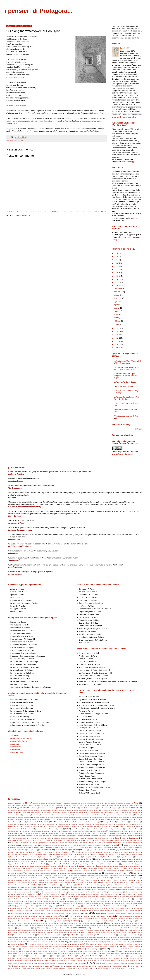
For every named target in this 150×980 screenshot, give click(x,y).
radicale (110, 923)
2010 (117, 344)
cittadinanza (112, 831)
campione (60, 826)
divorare (63, 847)
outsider (27, 904)
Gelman (70, 864)
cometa (88, 833)
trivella (78, 958)
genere (89, 864)
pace (46, 904)
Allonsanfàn (15, 735)
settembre (118, 298)
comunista (39, 836)
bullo (54, 824)
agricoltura (11, 806)
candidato (82, 826)
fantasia (20, 857)
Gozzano (38, 868)
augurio (124, 812)
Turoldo (140, 958)
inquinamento (31, 876)
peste (36, 911)
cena (138, 829)
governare (29, 868)
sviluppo (112, 951)
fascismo (54, 857)
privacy (81, 918)
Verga (104, 964)
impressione (38, 873)
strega (140, 949)
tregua (59, 958)
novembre (118, 292)
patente (101, 906)
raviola (65, 925)
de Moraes (63, 843)
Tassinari (78, 954)
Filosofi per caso (17, 747)
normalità (52, 899)
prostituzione (59, 921)
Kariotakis (61, 878)
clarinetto (133, 831)
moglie (17, 894)
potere (98, 916)
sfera (19, 942)
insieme (64, 876)
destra (10, 845)
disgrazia (21, 847)
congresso (112, 836)
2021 (117, 269)
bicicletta (124, 819)
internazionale (104, 876)
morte (117, 894)
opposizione (79, 901)
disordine (28, 847)
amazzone (139, 806)
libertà (35, 882)
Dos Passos (138, 847)
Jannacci (18, 878)
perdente (92, 908)
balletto (137, 815)
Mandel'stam (31, 887)
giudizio (66, 866)
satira (114, 935)
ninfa (12, 899)
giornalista (30, 866)
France (36, 861)
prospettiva (50, 921)
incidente (47, 873)
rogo (35, 932)
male (138, 885)
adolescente (90, 803)
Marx (95, 887)
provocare (93, 921)
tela (103, 954)
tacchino (49, 954)
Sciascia (11, 939)
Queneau (63, 923)
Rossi (55, 932)
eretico (118, 852)
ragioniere (18, 925)
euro (86, 854)
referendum (111, 925)
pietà (96, 911)
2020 (117, 273)
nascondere (56, 897)
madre (64, 885)
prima (57, 918)
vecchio (41, 964)
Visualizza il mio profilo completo (124, 117)
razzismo (79, 925)
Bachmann (100, 815)
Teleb (108, 954)
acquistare (67, 803)
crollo (54, 840)
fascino (47, 857)
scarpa (35, 937)
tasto (84, 954)
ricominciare (12, 930)
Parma (13, 906)
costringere (12, 840)
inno (140, 873)
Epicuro (77, 852)
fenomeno (130, 857)
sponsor (112, 947)
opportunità (69, 901)
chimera (56, 831)
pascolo (54, 906)
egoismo (92, 850)
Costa (117, 838)
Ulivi (34, 961)
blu (35, 822)
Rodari (28, 932)
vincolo (37, 966)
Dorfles (130, 847)
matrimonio (12, 890)
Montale (62, 894)
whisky (48, 968)
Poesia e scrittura (17, 752)
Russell (131, 932)
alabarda (61, 806)
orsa (132, 901)
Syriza (23, 954)
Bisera (23, 822)
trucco (90, 958)
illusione (129, 871)
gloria (106, 866)
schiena (122, 937)
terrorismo (40, 956)
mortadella (109, 894)
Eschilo (32, 854)
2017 (117, 282)
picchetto (84, 911)
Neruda (117, 897)
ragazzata (137, 923)
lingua (62, 882)
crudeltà (60, 840)
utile (101, 961)
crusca (67, 840)
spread (131, 947)
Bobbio (41, 822)
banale (43, 817)
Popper (40, 916)
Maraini (75, 887)
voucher (137, 966)
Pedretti (20, 908)
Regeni (140, 925)
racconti (100, 923)
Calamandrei (120, 824)
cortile (102, 838)
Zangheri (85, 968)
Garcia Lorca (36, 864)
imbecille (137, 871)
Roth (67, 932)
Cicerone (71, 831)
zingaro (113, 968)
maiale (115, 885)
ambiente (14, 808)
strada (112, 949)
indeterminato (71, 873)
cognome (35, 833)
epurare (92, 852)
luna (26, 885)
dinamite (90, 845)
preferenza (12, 918)
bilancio (137, 819)
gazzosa (51, 864)
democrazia (118, 843)
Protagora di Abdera (72, 921)
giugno (117, 308)
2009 (117, 348)
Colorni (63, 833)
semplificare (89, 939)
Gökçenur (137, 866)
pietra (102, 911)
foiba (106, 859)
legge (101, 880)
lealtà (89, 880)
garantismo (27, 864)
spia (83, 947)
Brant (113, 822)
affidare (113, 803)
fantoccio (35, 857)
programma (120, 918)
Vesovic (131, 964)
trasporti (45, 958)
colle (57, 833)
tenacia (10, 956)
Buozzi (60, 824)
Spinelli (96, 947)
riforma (46, 930)
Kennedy (95, 878)
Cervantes (32, 831)
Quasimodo (53, 923)
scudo (40, 939)
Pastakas (94, 906)
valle (10, 964)
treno (64, 958)
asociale (30, 812)
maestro (71, 885)
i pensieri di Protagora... (39, 11)
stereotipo (63, 949)
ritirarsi (104, 930)
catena (91, 829)
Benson (74, 819)
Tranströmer (37, 958)
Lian (30, 882)
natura (76, 897)
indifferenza (81, 873)
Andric (76, 808)
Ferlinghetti (138, 857)
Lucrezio (19, 885)
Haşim (41, 871)
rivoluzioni (12, 932)
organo (119, 901)
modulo (11, 894)
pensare (46, 908)
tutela (12, 961)
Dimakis (74, 845)
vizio (86, 966)
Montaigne (54, 894)
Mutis (38, 897)
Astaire (72, 812)
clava (140, 831)
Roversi (82, 932)
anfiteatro (83, 808)
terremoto (31, 956)
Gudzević (117, 868)
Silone (125, 942)
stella (56, 949)
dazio (122, 840)
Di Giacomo (25, 845)
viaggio (137, 964)
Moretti (96, 894)
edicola (57, 850)
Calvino (17, 826)
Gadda (124, 861)
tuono (104, 958)
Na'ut (43, 897)
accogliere (51, 803)
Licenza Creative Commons (122, 454)
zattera (100, 968)
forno (10, 861)
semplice (80, 939)
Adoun (106, 803)
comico (94, 833)
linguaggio (69, 882)
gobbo (117, 866)
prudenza (101, 921)
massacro (120, 887)
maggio (117, 311)
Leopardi (124, 880)
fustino (104, 861)
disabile (126, 845)
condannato (71, 836)
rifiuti (34, 930)
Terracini (23, 956)
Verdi (97, 964)
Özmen (40, 904)
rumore (124, 932)
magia (101, 885)
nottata (67, 899)
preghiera (20, 918)
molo (23, 894)
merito (27, 892)
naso (63, 897)
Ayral (70, 815)
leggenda (109, 880)
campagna (42, 826)
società (82, 944)
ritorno (110, 930)
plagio (61, 914)
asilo (24, 812)
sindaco (13, 944)
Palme (87, 904)
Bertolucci (101, 819)
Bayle (133, 817)
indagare (55, 873)
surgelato (97, 951)
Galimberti (139, 861)
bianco (109, 819)
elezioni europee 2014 (127, 850)
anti (121, 808)
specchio (44, 947)
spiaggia (89, 947)
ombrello (31, 901)
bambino (28, 817)
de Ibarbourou (25, 843)
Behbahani (20, 819)
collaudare (50, 833)
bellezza (35, 819)
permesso (120, 908)
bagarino (108, 815)
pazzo (129, 906)
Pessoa (28, 911)
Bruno (17, 824)
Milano (95, 892)
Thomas (72, 956)
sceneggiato (83, 937)
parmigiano (21, 906)
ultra (39, 961)
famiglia (139, 854)
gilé (11, 866)
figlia (77, 859)
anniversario (92, 808)
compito (129, 833)
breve (132, 822)
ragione (11, 925)
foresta (138, 859)
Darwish (110, 840)
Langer (33, 880)
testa (66, 956)
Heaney (54, 871)
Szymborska (32, 954)
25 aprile (11, 803)
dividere (56, 847)
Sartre (108, 935)
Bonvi (76, 822)
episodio (85, 852)
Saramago (93, 935)
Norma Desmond (41, 899)
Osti (21, 904)
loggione (121, 882)
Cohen (43, 833)
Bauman (127, 817)
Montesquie (72, 894)
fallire (128, 854)
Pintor (131, 911)
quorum (71, 923)
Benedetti (49, 819)
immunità (11, 873)
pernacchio (129, 908)
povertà (112, 916)
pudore (115, 921)
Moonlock (81, 894)
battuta (114, 817)
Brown (138, 822)
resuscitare (103, 928)
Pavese (122, 906)
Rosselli (48, 932)
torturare (123, 956)
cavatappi (111, 829)
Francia (43, 861)
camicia (34, 826)
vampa (22, 964)
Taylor (90, 954)
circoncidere (97, 831)
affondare (128, 803)
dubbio (12, 850)
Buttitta (97, 824)
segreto (67, 939)
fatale (65, 857)
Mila (89, 892)
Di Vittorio (34, 845)
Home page (57, 211)
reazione (86, 925)
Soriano (17, 947)
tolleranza (95, 956)
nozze (88, 899)
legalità (95, 880)
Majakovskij (124, 885)
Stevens (82, 949)
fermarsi (13, 859)
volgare (92, 966)
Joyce (48, 878)
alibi (86, 806)
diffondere (49, 845)
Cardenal (25, 829)
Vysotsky (18, 968)
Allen (98, 806)
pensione (63, 908)
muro (12, 897)
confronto (94, 836)
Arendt (76, 810)
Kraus (109, 878)
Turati (109, 958)
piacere (56, 911)
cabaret (103, 824)
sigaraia (107, 942)
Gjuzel (100, 866)
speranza (70, 947)
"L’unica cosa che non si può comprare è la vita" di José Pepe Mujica (126, 376)
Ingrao (134, 873)
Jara (24, 878)
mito (138, 892)
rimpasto (60, 930)
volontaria (100, 966)
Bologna (49, 822)
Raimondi (26, 925)
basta (93, 817)
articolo (125, 810)
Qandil (19, 923)
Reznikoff (126, 928)
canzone (104, 826)
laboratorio (11, 880)
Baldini (122, 815)
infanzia (98, 873)
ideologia (95, 871)
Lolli (127, 882)
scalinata (11, 937)
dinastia (98, 845)
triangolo (71, 958)
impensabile (29, 873)
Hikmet (68, 871)
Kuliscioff (116, 878)
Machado (57, 885)
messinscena (48, 892)
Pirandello (28, 914)
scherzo (108, 937)
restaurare (94, 928)
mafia (78, 885)
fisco (97, 859)
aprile (116, 315)
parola (28, 906)
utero (96, 961)
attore (112, 812)
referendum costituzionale (126, 925)
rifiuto (39, 930)
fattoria (72, 857)
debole (77, 843)
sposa (124, 947)
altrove (124, 806)
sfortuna (53, 942)
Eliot (21, 852)
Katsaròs (70, 878)
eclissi (35, 850)
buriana (66, 824)
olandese (18, 901)
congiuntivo (103, 836)
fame (133, 854)
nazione (110, 897)
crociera (47, 840)
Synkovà (17, 954)
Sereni (124, 939)
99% (27, 803)
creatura (27, 840)
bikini (131, 819)
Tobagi (79, 956)
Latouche (55, 880)
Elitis (26, 852)
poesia (75, 914)
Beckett (139, 817)
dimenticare (82, 845)
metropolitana (73, 892)
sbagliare (121, 935)
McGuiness (57, 890)
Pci (134, 906)
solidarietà (119, 944)
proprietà (22, 921)
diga (55, 845)
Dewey (17, 845)
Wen (43, 968)
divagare (49, 847)
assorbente (56, 812)
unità (66, 961)
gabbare (117, 861)
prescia (27, 918)
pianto (71, 911)
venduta (69, 964)
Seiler (74, 939)
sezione (13, 942)
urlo (91, 961)
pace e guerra (55, 904)
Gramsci (62, 868)
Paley (74, 904)
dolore (84, 847)
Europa (92, 854)
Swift (138, 951)
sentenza (116, 939)
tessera (48, 956)
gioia (23, 866)
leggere (116, 880)
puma (133, 921)
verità (109, 964)
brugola (11, 824)
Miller (105, 892)
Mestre (56, 892)
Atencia (87, 812)
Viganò (16, 966)
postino (85, 916)
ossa (16, 904)
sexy (140, 939)
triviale (84, 958)
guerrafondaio (19, 871)
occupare (137, 899)
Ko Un (102, 878)
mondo (37, 894)
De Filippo (138, 840)
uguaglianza (27, 961)
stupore (40, 951)
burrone (73, 824)
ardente (69, 810)
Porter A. (72, 916)
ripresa (74, 930)
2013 (117, 335)
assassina (38, 812)
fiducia (72, 859)
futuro (110, 861)
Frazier (50, 861)
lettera (138, 880)
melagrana (102, 890)
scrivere (33, 939)
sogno (112, 944)
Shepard (79, 942)
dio (103, 845)
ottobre (117, 295)
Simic (131, 942)
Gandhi (19, 864)
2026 (117, 253)
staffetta (24, 949)
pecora (140, 906)
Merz (40, 892)
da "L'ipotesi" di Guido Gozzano (126, 382)
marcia (82, 887)
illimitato (122, 871)
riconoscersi (21, 930)
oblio (126, 899)
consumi (139, 836)
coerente (28, 833)
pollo (124, 914)
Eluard (32, 852)
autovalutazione (46, 815)
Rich (138, 928)
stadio (17, 949)
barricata (79, 817)
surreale (104, 951)
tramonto (19, 958)
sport (118, 947)
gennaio (117, 324)
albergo (68, 806)
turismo (133, 958)
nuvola (112, 899)
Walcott (25, 968)
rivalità (129, 930)
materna (137, 887)
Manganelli (58, 887)
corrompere (81, 838)
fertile (28, 859)
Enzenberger (66, 852)
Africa (136, 803)
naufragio (91, 897)
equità (99, 852)
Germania (105, 864)
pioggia (138, 911)
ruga (103, 932)
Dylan (22, 140)
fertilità (34, 859)
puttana (13, 923)
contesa (13, 838)
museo (25, 897)
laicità (19, 880)
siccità (86, 942)
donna (115, 847)
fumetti (80, 861)
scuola (46, 939)
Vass (34, 964)
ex (107, 854)
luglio (116, 305)
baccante (91, 815)
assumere (64, 812)
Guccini (109, 868)
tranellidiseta (15, 750)
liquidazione (79, 882)
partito (40, 906)
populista (47, 916)
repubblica (51, 928)
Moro (102, 894)
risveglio (97, 930)
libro (42, 882)
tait (65, 954)
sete (130, 939)
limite (56, 882)
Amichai (34, 808)
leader (82, 880)
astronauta (80, 812)
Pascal (47, 906)
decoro (92, 843)
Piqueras (11, 914)
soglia (106, 944)
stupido (33, 951)
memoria (112, 889)
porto (79, 916)
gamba (12, 864)
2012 (117, 338)
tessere (55, 956)
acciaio (43, 803)
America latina (24, 808)
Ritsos (122, 930)
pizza (55, 914)
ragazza (129, 923)
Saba (10, 935)
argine (89, 810)
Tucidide (97, 958)
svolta (121, 951)
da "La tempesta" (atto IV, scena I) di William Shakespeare (128, 362)
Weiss (37, 968)
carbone (18, 829)
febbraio (117, 321)
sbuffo (138, 935)
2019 (117, 276)
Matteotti (20, 890)
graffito (55, 868)
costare (124, 838)
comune (21, 836)
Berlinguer (82, 819)
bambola (36, 817)
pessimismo (20, 911)
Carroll (46, 829)
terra (17, 956)
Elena (106, 850)
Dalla (97, 840)
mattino (27, 890)
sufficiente (63, 951)
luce (132, 882)
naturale (84, 897)
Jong (42, 878)
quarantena (44, 923)
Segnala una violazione (123, 435)
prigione (51, 918)
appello (31, 810)
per (77, 908)
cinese (89, 831)
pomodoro (11, 916)
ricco (133, 928)
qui (132, 218)
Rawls (72, 925)
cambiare (27, 826)
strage (118, 949)
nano (49, 897)
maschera (102, 887)
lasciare (47, 880)
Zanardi (78, 968)
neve (123, 897)
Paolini (122, 904)
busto (84, 824)
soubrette (24, 947)
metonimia (64, 892)
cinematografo (80, 831)
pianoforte (64, 911)
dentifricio (129, 843)
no (22, 899)
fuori (98, 861)
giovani (37, 866)
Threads (128, 237)
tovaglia (131, 956)
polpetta (130, 914)
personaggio (138, 908)
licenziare (49, 882)
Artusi (138, 810)
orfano (112, 901)
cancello (74, 826)
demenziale (107, 843)
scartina (42, 937)
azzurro (84, 815)
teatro (96, 953)
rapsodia (58, 925)
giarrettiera (132, 864)
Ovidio (34, 904)
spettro (77, 947)
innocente (13, 876)
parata (128, 904)
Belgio (28, 819)
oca (131, 899)
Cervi (40, 831)
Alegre (81, 806)
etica (72, 854)
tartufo (71, 954)
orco (107, 901)
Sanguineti (69, 935)
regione (13, 928)
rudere (98, 932)
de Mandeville (44, 843)
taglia (55, 954)
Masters (129, 887)
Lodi (114, 882)
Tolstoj (103, 956)
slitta (51, 944)
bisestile (30, 822)
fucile (74, 861)
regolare (20, 928)
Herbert (61, 871)
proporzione (14, 921)
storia (104, 949)
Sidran (100, 942)
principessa (73, 918)
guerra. (10, 871)
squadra (137, 947)
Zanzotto (93, 968)
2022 (117, 266)
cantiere (97, 826)
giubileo (52, 866)
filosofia (88, 859)
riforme (52, 930)
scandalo (19, 937)
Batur (120, 817)
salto (33, 935)
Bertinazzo (93, 819)
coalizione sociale (16, 833)
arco (54, 810)
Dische (140, 845)
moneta (46, 894)
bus (79, 824)
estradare (56, 854)
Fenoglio (122, 857)
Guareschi (101, 868)
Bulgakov (47, 824)
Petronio (49, 911)
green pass (93, 868)
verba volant (81, 963)
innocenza (22, 876)
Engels (57, 852)
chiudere (63, 831)
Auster (10, 815)
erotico (138, 852)
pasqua (70, 906)
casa (74, 829)
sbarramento (130, 935)
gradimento (47, 868)
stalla (30, 949)
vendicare (61, 964)
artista (132, 810)
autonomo (18, 815)
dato (117, 840)
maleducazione (13, 887)
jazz (29, 878)
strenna (13, 951)
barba (65, 817)
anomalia (106, 808)
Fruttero (68, 861)
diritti (117, 845)
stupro (46, 951)
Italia (134, 875)
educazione (74, 850)
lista (86, 882)
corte (96, 838)
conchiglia (55, 836)
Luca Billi (126, 48)
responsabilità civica (80, 928)
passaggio (78, 906)
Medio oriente (76, 889)
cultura (82, 840)
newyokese (138, 897)
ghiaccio (124, 864)
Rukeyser (117, 932)
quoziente (79, 923)
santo (85, 935)
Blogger (85, 974)
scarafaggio (27, 937)
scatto (55, 937)
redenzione (101, 925)
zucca (124, 968)
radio (122, 923)
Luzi (42, 885)
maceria (49, 885)
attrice (118, 812)
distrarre (36, 847)
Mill (100, 892)
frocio (61, 861)
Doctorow (71, 847)
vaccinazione (116, 961)
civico (120, 831)
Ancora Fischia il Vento (19, 741)
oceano (11, 901)
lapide (40, 880)
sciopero (18, 939)
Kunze (123, 878)
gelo (76, 864)
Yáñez (62, 968)
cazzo (133, 829)
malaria (132, 885)
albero (74, 806)
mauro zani (15, 744)
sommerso (137, 944)
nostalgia (60, 899)
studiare (19, 951)
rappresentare (49, 925)
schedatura (92, 937)
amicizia (42, 808)
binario (10, 822)
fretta (56, 861)
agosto (117, 302)
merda (12, 892)
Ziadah (106, 968)
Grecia (84, 868)
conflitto (87, 836)
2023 (117, 263)
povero (104, 916)
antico (127, 808)
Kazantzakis (87, 878)
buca (36, 824)
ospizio (10, 904)
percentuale (84, 908)
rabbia (86, 923)
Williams (55, 968)
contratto (31, 838)
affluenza (120, 803)
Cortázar (89, 838)
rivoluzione (137, 930)
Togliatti (86, 956)
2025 (117, 257)
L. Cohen (131, 878)
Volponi (107, 966)
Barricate (87, 817)
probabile (88, 918)
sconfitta (26, 939)
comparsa (112, 833)
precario (127, 916)
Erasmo (106, 852)
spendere (62, 947)
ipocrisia (127, 876)
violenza (49, 966)
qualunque (27, 923)
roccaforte (21, 932)
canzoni (17, 140)
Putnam (139, 921)
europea (101, 854)
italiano (10, 878)
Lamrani (26, 880)
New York (130, 897)
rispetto (90, 930)
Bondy (64, 822)
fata (60, 857)
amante (131, 806)
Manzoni (67, 887)
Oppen (52, 901)
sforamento (45, 942)
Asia (17, 812)
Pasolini (61, 906)
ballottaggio (12, 817)
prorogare (30, 921)
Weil (32, 968)
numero (100, 899)
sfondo (37, 942)
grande (72, 868)
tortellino (116, 956)
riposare (67, 930)
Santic (79, 935)
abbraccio (35, 803)
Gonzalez (11, 868)
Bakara (116, 815)
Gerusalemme (115, 864)
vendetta (53, 964)
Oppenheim (60, 901)
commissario (103, 833)
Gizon (93, 866)
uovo (86, 961)
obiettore (119, 899)
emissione (49, 852)
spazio (37, 947)
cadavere (111, 824)
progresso (129, 918)
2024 (117, 260)
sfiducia (30, 942)
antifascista (12, 810)
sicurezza (93, 942)
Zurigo (130, 968)
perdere (100, 908)
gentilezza (97, 864)
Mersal (34, 892)
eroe (132, 852)
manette (49, 887)
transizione (27, 958)
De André (129, 840)
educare (65, 850)
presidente (43, 918)
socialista (75, 944)
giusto (87, 866)
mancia (22, 887)
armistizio (118, 810)
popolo (33, 916)
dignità (61, 845)
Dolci (78, 847)
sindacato (139, 942)
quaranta (35, 923)
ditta (42, 847)
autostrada (35, 815)
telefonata (115, 954)
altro (119, 806)
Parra (34, 906)
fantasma (27, 857)
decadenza (84, 843)
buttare (90, 824)
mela (95, 890)
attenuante (104, 812)
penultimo (71, 908)
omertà (38, 901)
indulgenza (90, 873)
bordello (91, 822)
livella (102, 882)
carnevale (39, 829)
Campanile (51, 826)
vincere (30, 966)
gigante (140, 864)
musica (32, 897)
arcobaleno (61, 810)
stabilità (11, 949)
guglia (28, 871)
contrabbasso (22, 838)
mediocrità (88, 890)
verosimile (117, 964)
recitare (93, 925)
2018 (117, 279)
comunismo (30, 836)
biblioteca (116, 819)
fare (41, 857)
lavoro (74, 880)
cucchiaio (74, 840)
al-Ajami (37, 806)
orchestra (100, 901)
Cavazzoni (120, 829)
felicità (105, 857)
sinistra (21, 944)
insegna (40, 876)
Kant (54, 878)
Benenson (60, 819)
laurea (67, 880)
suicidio (70, 951)
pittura (43, 914)
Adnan (82, 803)
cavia (127, 829)
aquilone (38, 810)
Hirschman (77, 871)
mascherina (111, 887)
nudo (93, 899)
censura (11, 831)
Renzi (44, 928)
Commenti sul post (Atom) (23, 215)
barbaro (72, 817)
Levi (18, 882)
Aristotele (104, 810)
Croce (41, 840)
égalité (85, 850)
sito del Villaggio (130, 162)
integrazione (73, 876)
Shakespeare (62, 942)
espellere (39, 854)
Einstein (99, 850)
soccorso (57, 944)
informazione (124, 873)
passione (86, 906)
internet (114, 876)
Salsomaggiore (25, 935)
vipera (56, 966)
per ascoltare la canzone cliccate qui (16, 106)
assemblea (47, 812)
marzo (117, 318)
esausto (25, 854)
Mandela (40, 887)
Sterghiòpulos (73, 949)
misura (133, 892)
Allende (104, 806)
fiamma (65, 859)
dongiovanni (107, 847)
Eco (40, 850)
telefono (123, 954)
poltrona (137, 914)
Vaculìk (131, 961)
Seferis (60, 939)
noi (26, 899)
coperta (49, 838)
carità (32, 829)
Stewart (90, 949)
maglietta (108, 885)
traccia (138, 956)
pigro (126, 911)
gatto (44, 864)
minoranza (120, 892)
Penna (33, 908)
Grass (78, 868)
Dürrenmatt (21, 850)
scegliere (68, 937)
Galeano (131, 861)
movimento (132, 894)
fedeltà (99, 857)
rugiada (109, 932)
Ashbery (11, 812)
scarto (49, 937)
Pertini (12, 911)
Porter (62, 916)
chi (50, 831)
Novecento (80, 899)
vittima (74, 966)
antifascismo (135, 808)
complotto (137, 833)
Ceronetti (24, 831)
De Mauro (54, 843)
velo (47, 964)
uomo (80, 961)
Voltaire (125, 966)
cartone (61, 829)
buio (41, 824)
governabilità (20, 868)
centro (17, 831)
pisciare (37, 914)
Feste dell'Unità (49, 859)
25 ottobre (19, 803)
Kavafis (78, 878)
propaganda (138, 918)
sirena (45, 944)
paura (116, 906)
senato (102, 939)
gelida (64, 864)
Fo (101, 859)
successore (54, 951)
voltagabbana (116, 966)
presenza (35, 918)
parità (140, 904)
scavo (61, 937)
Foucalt (30, 861)
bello (41, 819)
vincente (23, 966)
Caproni (11, 829)
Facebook (136, 237)
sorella (10, 947)
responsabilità (66, 928)
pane (101, 904)
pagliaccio (67, 904)
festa (40, 859)
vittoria (81, 966)
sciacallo (137, 937)
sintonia (32, 944)
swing (10, 954)
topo (109, 956)
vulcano (11, 968)
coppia (56, 838)
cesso (45, 831)
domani (90, 847)
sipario (39, 944)
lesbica (131, 880)
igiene (107, 871)
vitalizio (68, 966)
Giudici (59, 866)
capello (121, 826)
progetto (112, 918)
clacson (126, 831)
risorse (81, 930)
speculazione (53, 947)
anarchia (69, 808)
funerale (86, 861)
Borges (98, 822)
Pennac (39, 908)
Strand (125, 949)
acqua (59, 803)
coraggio (63, 838)
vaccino (124, 961)
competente (121, 833)
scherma (101, 937)
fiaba (59, 859)
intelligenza (83, 876)
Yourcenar (70, 968)
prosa (38, 921)
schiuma (130, 937)
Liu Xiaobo (94, 882)
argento (83, 810)
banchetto (51, 817)
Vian (10, 966)
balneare (20, 817)
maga (85, 885)
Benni (67, 819)
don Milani (98, 847)
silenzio (119, 942)
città (104, 831)
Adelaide (75, 803)
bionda (17, 822)
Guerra (124, 868)
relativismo (28, 928)
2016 (117, 286)
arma (111, 810)
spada (31, 947)
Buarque (29, 824)
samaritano (53, 935)
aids (25, 806)
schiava (115, 937)
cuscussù (90, 840)
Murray (18, 897)
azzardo (77, 815)
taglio (61, 954)
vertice (124, 964)
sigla (113, 942)
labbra (138, 878)
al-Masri (45, 806)
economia (48, 850)
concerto (47, 836)
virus (62, 966)
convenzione (40, 838)
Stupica (26, 951)
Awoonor (63, 815)
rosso (61, 932)
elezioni (113, 850)
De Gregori (15, 843)
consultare (131, 836)
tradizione (11, 958)
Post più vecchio (100, 211)
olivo (25, 901)
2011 (117, 341)
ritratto (116, 930)
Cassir (85, 829)
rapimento (40, 925)
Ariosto (96, 810)
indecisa (62, 873)
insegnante (48, 876)
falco (118, 854)
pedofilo (13, 908)
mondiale (29, 894)
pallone (80, 904)
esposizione (47, 854)
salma (16, 935)
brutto (23, 824)
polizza (118, 914)
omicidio (45, 901)
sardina (102, 935)
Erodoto (125, 852)
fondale (124, 859)
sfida (24, 942)
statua (51, 949)
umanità (45, 961)
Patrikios (108, 906)
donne (122, 847)
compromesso (12, 836)
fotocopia (23, 861)
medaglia (66, 890)
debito (70, 843)
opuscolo (88, 901)
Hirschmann (86, 871)
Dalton (103, 840)
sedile (53, 939)
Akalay (31, 806)
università (73, 961)
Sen (96, 939)
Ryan (138, 932)
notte (73, 899)
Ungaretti (53, 961)
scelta (75, 937)
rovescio (91, 932)
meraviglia (131, 890)
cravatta (20, 840)
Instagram (116, 240)
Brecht (126, 822)
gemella (82, 864)
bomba (58, 822)
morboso (89, 894)
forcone (131, 859)
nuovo (106, 899)
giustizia (79, 866)
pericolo (112, 908)
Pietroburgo (110, 911)
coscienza (109, 838)
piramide (20, 914)
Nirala (17, 899)
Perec (106, 908)
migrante (83, 892)
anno (100, 808)
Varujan (28, 964)
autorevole (26, 815)
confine (80, 836)
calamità (128, 824)
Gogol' (130, 866)
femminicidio (113, 857)
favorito (85, 857)
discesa (133, 845)
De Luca (35, 843)
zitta (118, 968)
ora (94, 901)
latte (62, 880)
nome (31, 899)
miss (127, 892)
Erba (112, 852)
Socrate (91, 944)
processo (96, 918)
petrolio (42, 911)
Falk (123, 854)
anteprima (115, 808)
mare (89, 887)
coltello (75, 833)
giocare (17, 866)
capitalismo (129, 826)
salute (39, 935)
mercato (139, 890)
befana (12, 819)
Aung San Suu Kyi (134, 812)
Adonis (99, 803)
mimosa (112, 892)
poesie (84, 913)
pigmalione (119, 911)
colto (81, 833)
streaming (133, 949)
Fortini (16, 861)
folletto (112, 859)
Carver (68, 829)
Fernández (21, 859)
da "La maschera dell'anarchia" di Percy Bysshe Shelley (126, 398)
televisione (130, 954)
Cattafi (98, 829)
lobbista (108, 882)
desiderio (137, 843)
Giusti (72, 866)
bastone (100, 817)
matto (33, 890)
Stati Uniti (43, 949)
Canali (67, 826)
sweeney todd (129, 951)
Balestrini (130, 815)
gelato (57, 864)
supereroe (78, 951)
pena (27, 908)
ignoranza (114, 871)
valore (15, 964)
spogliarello (104, 947)
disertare (13, 847)
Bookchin (83, 822)
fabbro (112, 854)
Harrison (34, 871)
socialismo (66, 944)
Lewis (24, 882)
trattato (52, 958)
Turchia (125, 958)
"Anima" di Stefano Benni (123, 386)
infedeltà (107, 873)
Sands (61, 935)
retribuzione (117, 928)
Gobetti (123, 866)
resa (58, 928)
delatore (99, 843)
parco (134, 904)
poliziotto (110, 914)
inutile (120, 876)
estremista (64, 854)
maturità (40, 890)
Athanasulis (95, 812)
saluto (46, 935)
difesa (42, 845)
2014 (117, 331)
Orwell (138, 901)
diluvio (67, 845)
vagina (138, 961)
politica (99, 913)
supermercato (87, 951)
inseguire (57, 876)
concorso (63, 836)
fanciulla (13, 857)
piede (91, 911)
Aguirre (19, 806)
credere (34, 840)
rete (110, 928)
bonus (71, 822)
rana (33, 925)
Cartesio (53, 829)
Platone (68, 914)
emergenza (40, 852)
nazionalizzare (101, 897)
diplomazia (109, 845)
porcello (55, 916)
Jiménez (36, 878)
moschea (124, 894)
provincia (85, 921)
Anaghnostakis (59, 808)
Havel (48, 871)
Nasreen (69, 897)
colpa (69, 833)
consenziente (121, 836)
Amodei (49, 808)
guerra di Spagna (135, 868)
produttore (104, 918)
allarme (92, 806)
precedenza (136, 916)
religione (36, 928)
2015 (117, 328)
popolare (26, 916)
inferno (114, 873)
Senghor (109, 939)
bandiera (58, 817)
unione (60, 961)
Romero (41, 932)
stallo (36, 949)
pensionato (54, 908)
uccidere (19, 961)
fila (82, 859)
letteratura (11, 882)
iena (101, 871)
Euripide (80, 854)
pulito (127, 921)
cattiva (104, 829)
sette (135, 939)
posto (91, 916)
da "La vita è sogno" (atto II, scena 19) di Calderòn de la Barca (127, 368)
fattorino (79, 857)
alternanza (112, 806)
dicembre (118, 289)
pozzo (121, 916)
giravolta (44, 866)
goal (111, 866)
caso (79, 829)
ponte (19, 916)
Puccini (109, 921)
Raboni (92, 923)
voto (131, 966)
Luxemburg (34, 885)
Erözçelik (11, 854)
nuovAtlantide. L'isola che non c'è (23, 738)
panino (116, 904)
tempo (138, 954)
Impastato (19, 873)
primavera (64, 918)
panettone (108, 904)
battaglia (107, 817)
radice (116, 923)
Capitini (137, 826)
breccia (119, 822)
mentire (124, 890)
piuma (49, 914)
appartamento (22, 810)
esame (18, 854)
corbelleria (71, 838)
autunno (56, 815)
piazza (77, 911)
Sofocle (99, 944)
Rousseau (73, 932)
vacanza (107, 961)
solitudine (128, 944)
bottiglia (107, 822)
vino (42, 966)
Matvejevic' (48, 890)
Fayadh (92, 857)
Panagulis (94, 904)
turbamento (117, 958)
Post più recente (13, 211)
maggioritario (93, 885)
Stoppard (97, 949)
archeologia (46, 810)
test (60, 956)
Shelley (72, 942)
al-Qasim (52, 806)
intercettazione (93, 876)
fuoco (93, 861)
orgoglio (126, 901)
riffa (29, 930)
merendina (20, 892)
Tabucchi (41, 954)
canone (90, 826)
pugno (121, 921)
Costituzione (134, 838)
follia (118, 859)
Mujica (140, 894)
